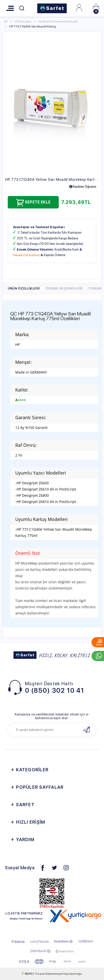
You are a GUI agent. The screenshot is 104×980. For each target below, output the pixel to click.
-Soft (27, 974)
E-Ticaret (39, 974)
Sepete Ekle (33, 202)
